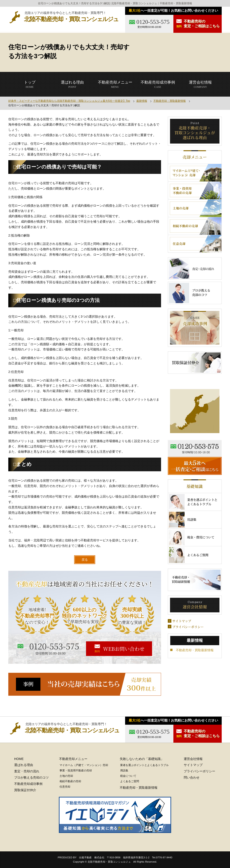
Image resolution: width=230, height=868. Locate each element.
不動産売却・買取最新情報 (170, 101)
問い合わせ (192, 777)
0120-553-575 (153, 22)
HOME (30, 84)
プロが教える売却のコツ (31, 777)
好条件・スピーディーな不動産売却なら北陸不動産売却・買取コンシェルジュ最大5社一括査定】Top (69, 101)
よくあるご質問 (130, 781)
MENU (115, 84)
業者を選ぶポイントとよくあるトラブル (144, 765)
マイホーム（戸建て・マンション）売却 (84, 765)
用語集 (124, 771)
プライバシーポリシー (199, 771)
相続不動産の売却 (70, 781)
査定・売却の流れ (27, 771)
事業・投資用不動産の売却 (76, 771)
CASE (158, 84)
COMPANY (200, 84)
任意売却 (65, 787)
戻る (85, 560)
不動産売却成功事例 (28, 784)
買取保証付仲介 (25, 790)
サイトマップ (193, 765)
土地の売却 (66, 776)
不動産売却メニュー (73, 759)
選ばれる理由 (24, 765)
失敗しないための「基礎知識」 (142, 759)
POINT (72, 84)
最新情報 (142, 101)
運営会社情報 (193, 759)
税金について (128, 776)
